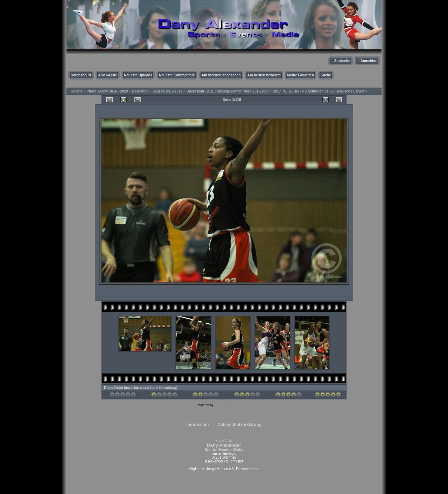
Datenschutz (81, 75)
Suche (326, 75)
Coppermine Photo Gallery (233, 405)
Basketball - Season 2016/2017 (157, 91)
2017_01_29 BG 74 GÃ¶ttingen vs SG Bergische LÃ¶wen (320, 91)
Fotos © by (224, 445)
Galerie (77, 91)
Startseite (342, 61)
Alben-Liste (107, 75)
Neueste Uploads (138, 75)
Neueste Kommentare (177, 75)
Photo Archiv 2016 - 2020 (107, 91)
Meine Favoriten (301, 75)
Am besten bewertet (264, 75)
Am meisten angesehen (221, 75)
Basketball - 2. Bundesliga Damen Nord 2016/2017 (228, 91)
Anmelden (369, 61)
